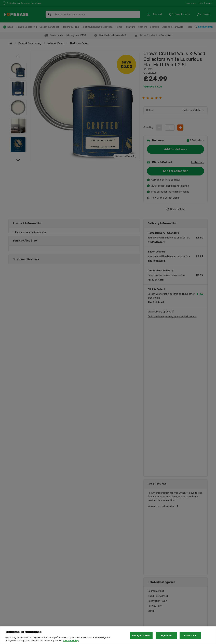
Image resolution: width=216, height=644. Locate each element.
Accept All (190, 635)
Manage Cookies (141, 635)
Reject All (166, 635)
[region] (108, 635)
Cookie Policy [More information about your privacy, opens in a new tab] (71, 641)
